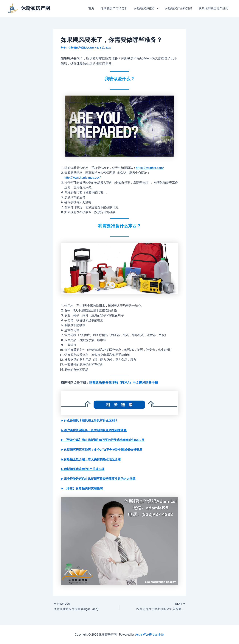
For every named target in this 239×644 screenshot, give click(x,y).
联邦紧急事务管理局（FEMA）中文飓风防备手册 (124, 383)
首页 (93, 8)
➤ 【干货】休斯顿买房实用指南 (82, 488)
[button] (158, 8)
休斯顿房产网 (35, 8)
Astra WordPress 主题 (150, 635)
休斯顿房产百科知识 (179, 8)
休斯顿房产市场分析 (116, 8)
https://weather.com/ (150, 168)
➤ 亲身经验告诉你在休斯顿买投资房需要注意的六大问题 (98, 479)
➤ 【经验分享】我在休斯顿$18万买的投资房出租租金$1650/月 (103, 440)
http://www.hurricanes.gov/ (83, 178)
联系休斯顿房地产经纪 (214, 8)
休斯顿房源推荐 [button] (148, 8)
